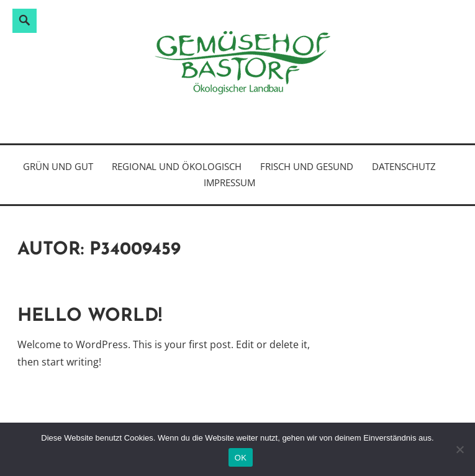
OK (241, 458)
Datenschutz (404, 166)
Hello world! (90, 316)
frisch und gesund (307, 166)
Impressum (229, 182)
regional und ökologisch (177, 166)
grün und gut (58, 166)
